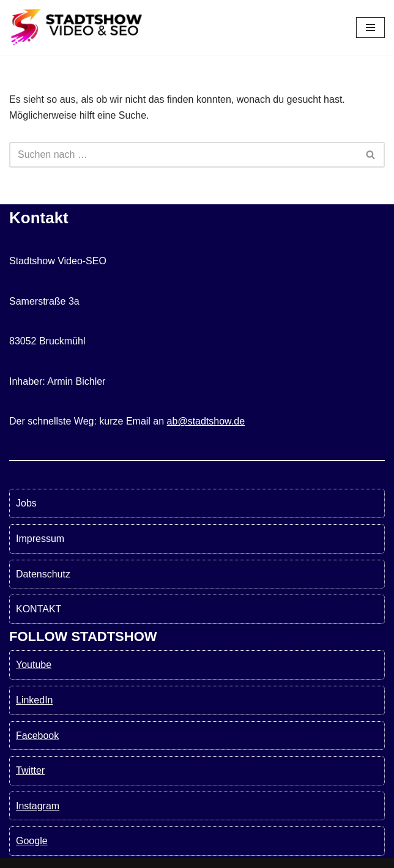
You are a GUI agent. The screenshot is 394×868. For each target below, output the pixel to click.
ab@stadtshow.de (206, 421)
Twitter (30, 770)
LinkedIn (35, 700)
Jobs (26, 503)
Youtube (34, 665)
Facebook (37, 736)
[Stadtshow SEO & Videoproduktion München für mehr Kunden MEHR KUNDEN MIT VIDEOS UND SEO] (76, 28)
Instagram (38, 806)
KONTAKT (39, 609)
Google (32, 841)
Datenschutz (43, 574)
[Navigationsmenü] (370, 28)
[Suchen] (183, 155)
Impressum (40, 539)
